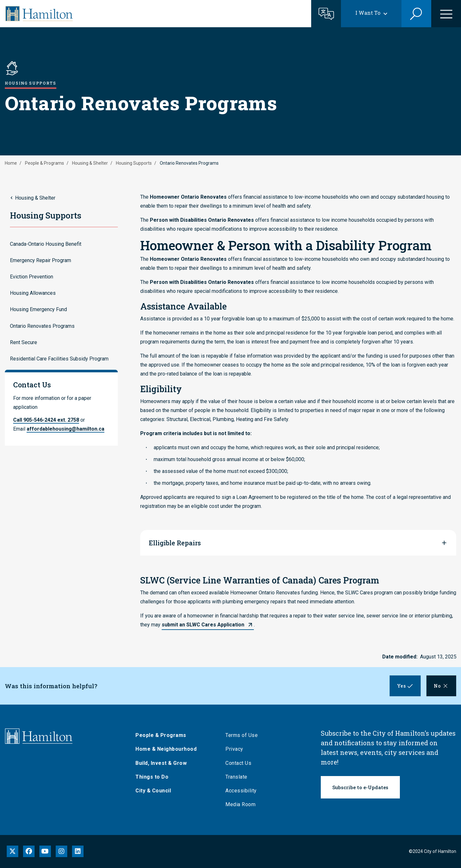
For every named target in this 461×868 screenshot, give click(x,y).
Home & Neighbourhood (168, 749)
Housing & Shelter (90, 163)
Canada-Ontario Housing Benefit (46, 244)
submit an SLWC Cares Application (203, 625)
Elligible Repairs (175, 543)
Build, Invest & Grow (163, 763)
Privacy (237, 749)
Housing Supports (134, 163)
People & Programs (44, 163)
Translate (239, 777)
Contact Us (241, 763)
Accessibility (243, 791)
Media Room (243, 804)
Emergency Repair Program (40, 260)
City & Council (155, 791)
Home (11, 163)
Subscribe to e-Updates (360, 787)
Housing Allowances (33, 293)
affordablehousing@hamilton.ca (65, 429)
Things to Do (154, 777)
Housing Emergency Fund (38, 309)
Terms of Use (244, 735)
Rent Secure (24, 342)
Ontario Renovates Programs (42, 326)
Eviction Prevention (32, 277)
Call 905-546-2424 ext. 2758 (46, 420)
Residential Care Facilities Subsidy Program (59, 359)
